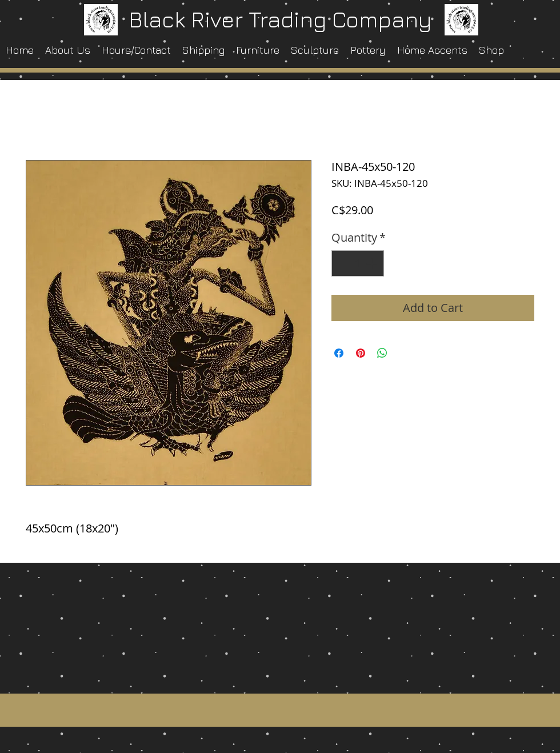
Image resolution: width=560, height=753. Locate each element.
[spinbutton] (358, 263)
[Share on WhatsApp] (382, 353)
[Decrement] (343, 263)
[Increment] (373, 263)
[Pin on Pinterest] (361, 353)
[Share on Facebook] (339, 353)
